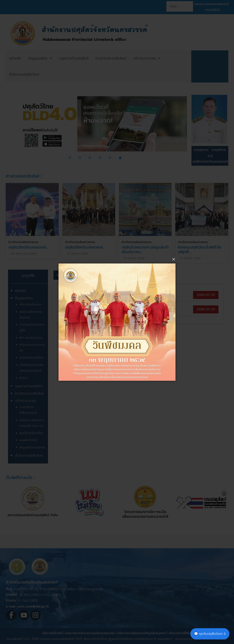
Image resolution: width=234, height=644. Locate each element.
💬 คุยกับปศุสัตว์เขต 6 (210, 634)
